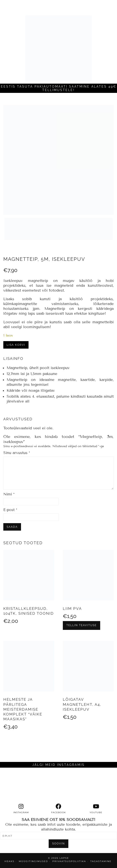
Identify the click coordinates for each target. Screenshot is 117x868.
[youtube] (96, 809)
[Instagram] (15, 785)
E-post (10, 510)
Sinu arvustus (17, 453)
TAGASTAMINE (101, 861)
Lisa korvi (16, 345)
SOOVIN (58, 844)
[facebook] (58, 809)
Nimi (9, 494)
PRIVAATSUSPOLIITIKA (69, 861)
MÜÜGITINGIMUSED (33, 861)
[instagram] (21, 809)
